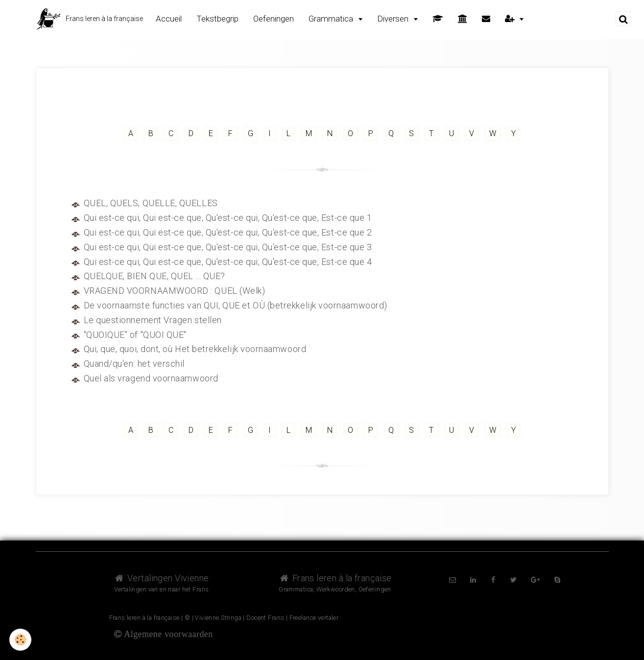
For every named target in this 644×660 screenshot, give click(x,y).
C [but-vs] (170, 133)
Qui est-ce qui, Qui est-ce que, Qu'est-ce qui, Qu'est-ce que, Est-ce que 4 (229, 262)
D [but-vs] (191, 133)
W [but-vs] (494, 133)
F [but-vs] (230, 133)
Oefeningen (274, 19)
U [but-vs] (453, 133)
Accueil (169, 19)
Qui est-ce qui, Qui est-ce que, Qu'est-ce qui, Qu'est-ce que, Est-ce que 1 (229, 218)
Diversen (394, 19)
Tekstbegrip (217, 19)
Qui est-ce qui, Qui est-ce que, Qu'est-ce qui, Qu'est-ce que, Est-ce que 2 (229, 232)
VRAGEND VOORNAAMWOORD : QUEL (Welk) (175, 291)
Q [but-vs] (392, 133)
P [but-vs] (371, 133)
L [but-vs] (288, 133)
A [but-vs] (130, 133)
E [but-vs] (210, 133)
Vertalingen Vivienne (162, 578)
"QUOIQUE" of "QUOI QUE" (136, 335)
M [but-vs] (309, 133)
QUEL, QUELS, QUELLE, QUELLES (151, 203)
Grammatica (332, 19)
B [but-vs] (150, 133)
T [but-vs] (432, 133)
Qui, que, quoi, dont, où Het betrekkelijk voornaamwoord (196, 349)
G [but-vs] (250, 133)
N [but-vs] (330, 133)
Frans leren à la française (335, 578)
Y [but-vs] (515, 133)
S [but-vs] (412, 133)
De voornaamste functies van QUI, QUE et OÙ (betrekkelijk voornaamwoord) (237, 305)
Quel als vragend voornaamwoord (152, 378)
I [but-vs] (270, 133)
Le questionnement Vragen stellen (153, 320)
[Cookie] (21, 640)
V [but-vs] (473, 133)
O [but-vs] (351, 133)
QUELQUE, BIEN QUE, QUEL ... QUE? (155, 276)
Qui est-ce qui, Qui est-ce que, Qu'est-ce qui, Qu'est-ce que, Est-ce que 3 (229, 247)
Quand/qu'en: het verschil (135, 364)
